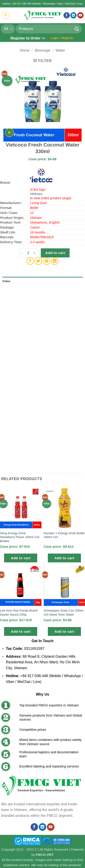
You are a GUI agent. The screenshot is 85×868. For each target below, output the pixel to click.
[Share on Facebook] (30, 261)
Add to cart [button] (21, 558)
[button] (5, 15)
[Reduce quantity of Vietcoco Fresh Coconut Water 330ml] (22, 253)
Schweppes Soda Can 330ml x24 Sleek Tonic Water (64, 613)
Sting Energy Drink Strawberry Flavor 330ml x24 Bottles (20, 537)
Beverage (43, 50)
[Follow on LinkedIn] (73, 15)
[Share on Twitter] (38, 261)
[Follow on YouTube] (80, 15)
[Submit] (77, 29)
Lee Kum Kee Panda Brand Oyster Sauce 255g (19, 613)
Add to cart (55, 253)
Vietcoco (36, 194)
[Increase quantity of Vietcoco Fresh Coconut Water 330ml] (34, 253)
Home (25, 50)
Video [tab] (6, 281)
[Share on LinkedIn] (55, 261)
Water (60, 50)
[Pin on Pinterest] (47, 261)
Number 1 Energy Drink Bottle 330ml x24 (64, 535)
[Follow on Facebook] (67, 15)
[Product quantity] (28, 253)
